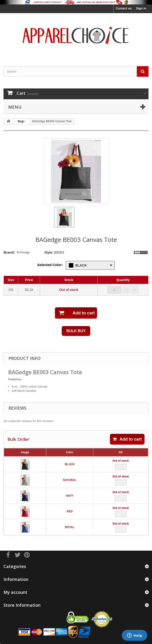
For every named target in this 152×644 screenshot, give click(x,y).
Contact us (124, 8)
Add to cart (127, 439)
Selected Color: (50, 265)
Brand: (9, 252)
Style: (49, 252)
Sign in (141, 8)
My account (15, 592)
